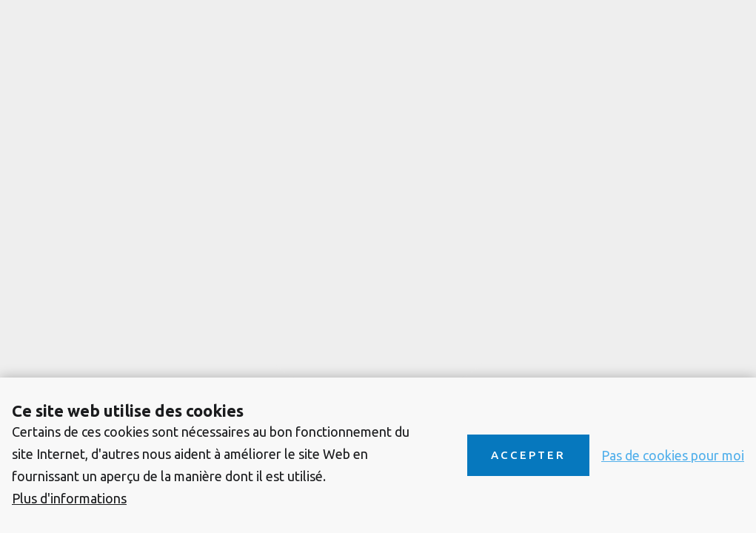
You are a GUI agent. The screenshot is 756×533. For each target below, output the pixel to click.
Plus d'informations (69, 498)
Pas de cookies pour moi (673, 455)
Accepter (528, 455)
